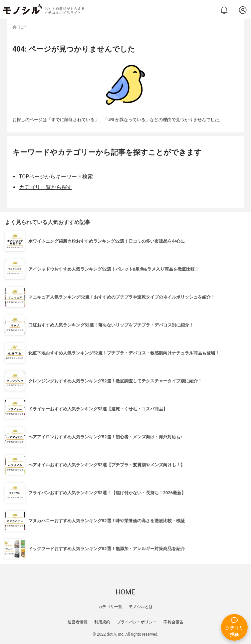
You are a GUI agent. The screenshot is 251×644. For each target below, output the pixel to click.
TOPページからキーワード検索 (56, 177)
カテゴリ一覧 (110, 607)
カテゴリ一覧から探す (46, 187)
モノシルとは (141, 607)
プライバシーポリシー (137, 622)
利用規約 (102, 622)
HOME (125, 592)
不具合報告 (173, 622)
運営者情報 (78, 622)
